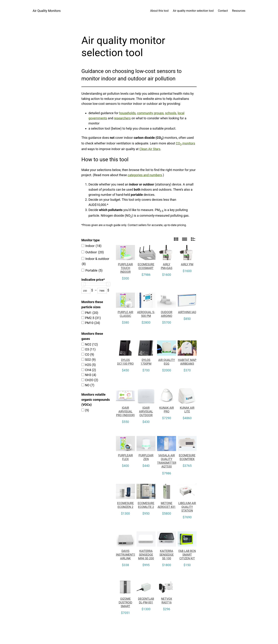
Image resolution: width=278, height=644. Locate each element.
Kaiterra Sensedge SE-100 (166, 555)
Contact (223, 11)
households (127, 113)
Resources (239, 11)
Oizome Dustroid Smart (125, 602)
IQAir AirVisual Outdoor (146, 411)
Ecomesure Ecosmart (146, 266)
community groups (150, 113)
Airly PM (187, 264)
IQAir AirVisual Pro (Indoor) (125, 411)
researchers (122, 118)
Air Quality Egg (167, 362)
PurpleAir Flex (126, 457)
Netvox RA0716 (166, 601)
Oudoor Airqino (167, 314)
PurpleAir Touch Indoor (126, 268)
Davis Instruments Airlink (125, 555)
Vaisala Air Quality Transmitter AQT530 (167, 461)
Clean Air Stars (150, 149)
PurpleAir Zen (146, 457)
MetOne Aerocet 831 (167, 505)
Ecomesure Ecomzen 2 (126, 505)
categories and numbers (145, 175)
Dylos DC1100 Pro (125, 362)
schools (171, 113)
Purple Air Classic (126, 314)
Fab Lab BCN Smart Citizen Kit (187, 555)
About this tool (159, 11)
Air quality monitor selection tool (193, 11)
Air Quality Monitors (47, 11)
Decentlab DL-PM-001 (146, 601)
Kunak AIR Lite (187, 410)
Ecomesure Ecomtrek (187, 457)
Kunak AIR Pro (166, 410)
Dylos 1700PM (146, 362)
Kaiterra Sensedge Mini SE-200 (146, 555)
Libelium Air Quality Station (187, 507)
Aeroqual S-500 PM (146, 314)
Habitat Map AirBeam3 (187, 362)
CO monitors (185, 143)
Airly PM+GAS (167, 266)
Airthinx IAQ (187, 312)
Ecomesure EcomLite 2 (146, 505)
